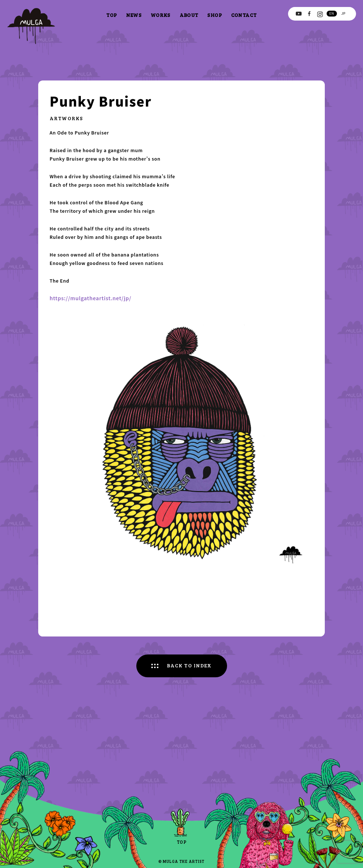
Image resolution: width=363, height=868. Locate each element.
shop (215, 15)
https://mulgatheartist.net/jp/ (90, 298)
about (189, 15)
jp (343, 13)
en (332, 13)
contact (244, 15)
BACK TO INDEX (189, 665)
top (112, 15)
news (134, 15)
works (161, 15)
